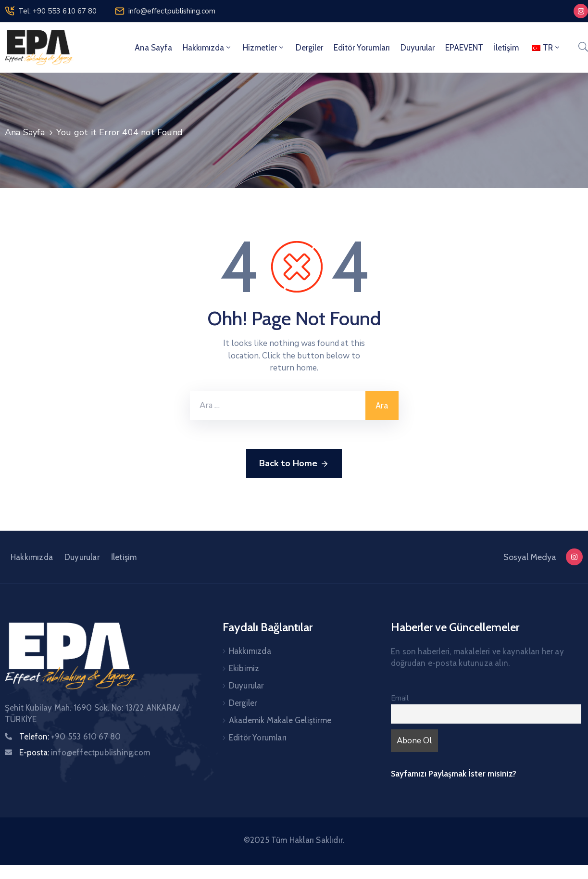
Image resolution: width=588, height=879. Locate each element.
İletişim (506, 48)
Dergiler (309, 48)
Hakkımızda (207, 48)
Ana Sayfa (153, 48)
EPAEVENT (464, 48)
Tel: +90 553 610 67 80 (57, 11)
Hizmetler (264, 48)
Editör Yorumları (362, 48)
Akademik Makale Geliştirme (280, 720)
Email (400, 698)
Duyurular (418, 48)
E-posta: (85, 752)
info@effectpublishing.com (172, 11)
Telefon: (70, 737)
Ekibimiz (244, 668)
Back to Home (294, 464)
